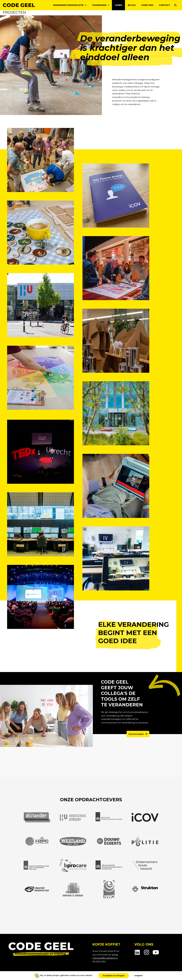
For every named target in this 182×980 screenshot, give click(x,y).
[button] (175, 5)
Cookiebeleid (32, 975)
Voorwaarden (48, 975)
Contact (165, 5)
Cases (118, 5)
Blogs (132, 5)
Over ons (147, 5)
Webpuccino (166, 975)
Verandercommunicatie (70, 5)
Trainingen (101, 5)
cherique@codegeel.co (105, 958)
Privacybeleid (15, 975)
